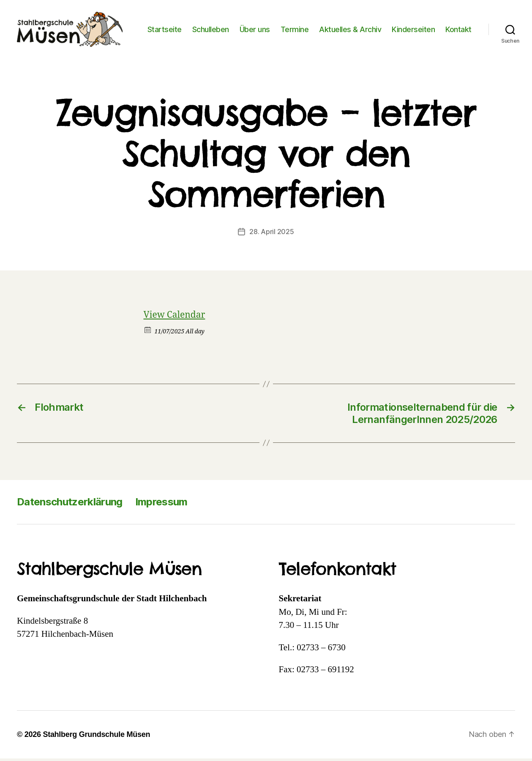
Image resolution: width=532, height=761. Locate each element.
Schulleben (247, 24)
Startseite (201, 24)
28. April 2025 (271, 235)
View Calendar (175, 318)
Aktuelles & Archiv (387, 24)
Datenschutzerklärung (70, 505)
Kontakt (458, 37)
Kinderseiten (450, 24)
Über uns (291, 24)
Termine (331, 24)
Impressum (161, 505)
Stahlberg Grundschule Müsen (96, 737)
